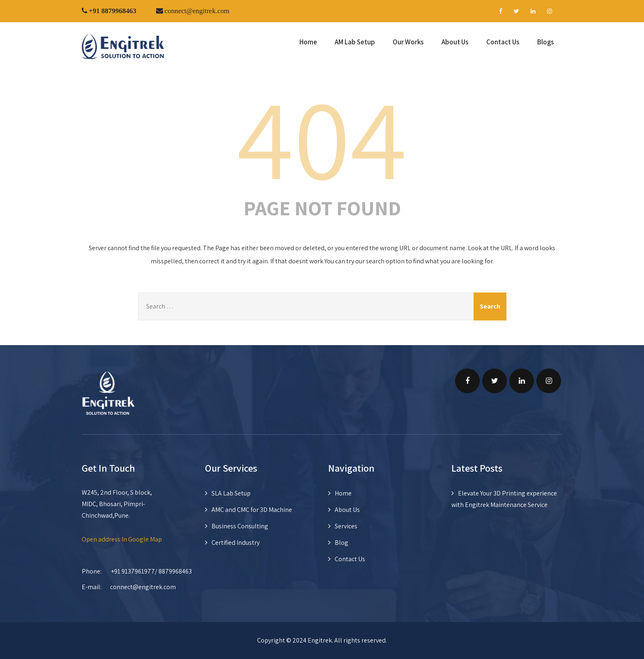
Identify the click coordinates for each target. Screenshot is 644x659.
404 (322, 137)
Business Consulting (240, 526)
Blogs (546, 42)
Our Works (408, 42)
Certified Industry (236, 543)
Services (346, 526)
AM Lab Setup (355, 42)
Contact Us (503, 42)
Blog (342, 543)
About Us (455, 42)
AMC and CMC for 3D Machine (252, 510)
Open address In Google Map (122, 539)
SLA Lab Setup (231, 493)
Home (308, 42)
